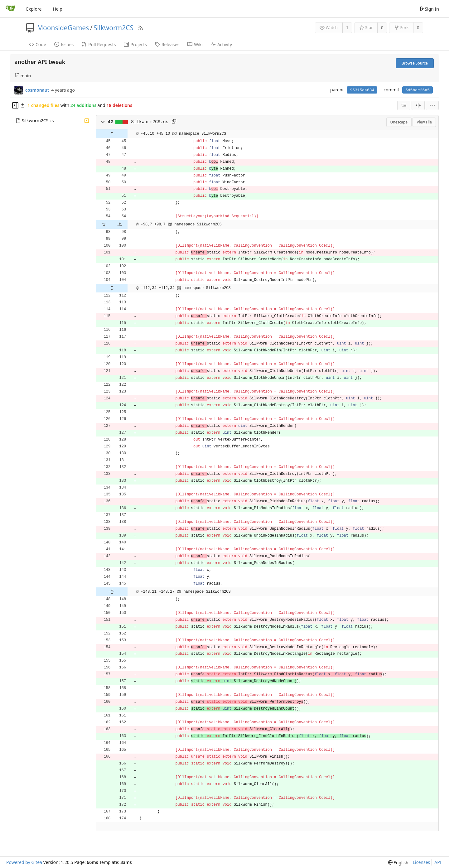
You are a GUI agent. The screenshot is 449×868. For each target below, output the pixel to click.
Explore (34, 9)
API (438, 862)
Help (58, 9)
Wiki (195, 44)
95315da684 (362, 90)
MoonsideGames (63, 28)
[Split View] (418, 105)
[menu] (432, 105)
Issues (64, 44)
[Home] (10, 9)
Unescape (399, 122)
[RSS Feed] (141, 28)
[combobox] (404, 105)
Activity (221, 44)
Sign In (429, 9)
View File (424, 122)
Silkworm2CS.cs (38, 121)
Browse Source (415, 63)
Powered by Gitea (24, 862)
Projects (135, 44)
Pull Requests (99, 44)
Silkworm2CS (113, 28)
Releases (167, 44)
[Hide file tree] (15, 105)
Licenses (422, 862)
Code (38, 44)
